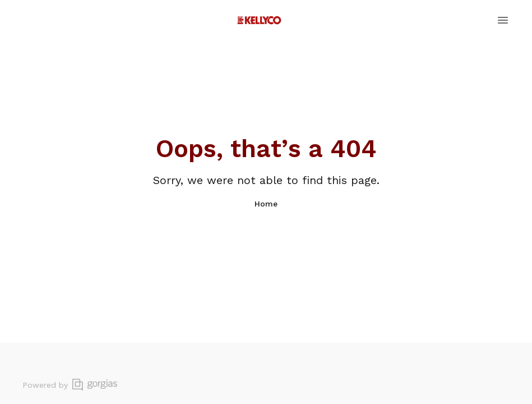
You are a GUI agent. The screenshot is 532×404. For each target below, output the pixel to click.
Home (266, 204)
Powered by (70, 385)
